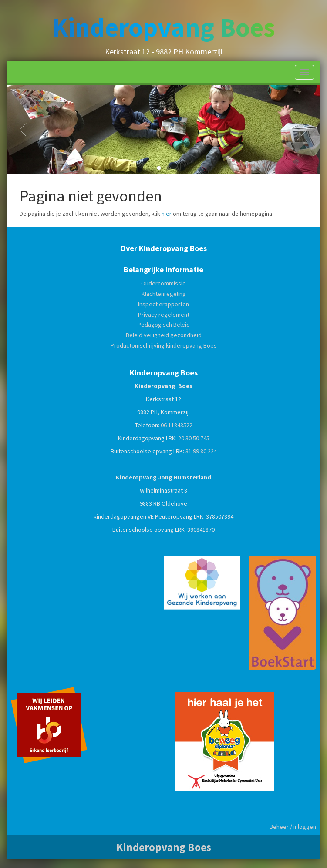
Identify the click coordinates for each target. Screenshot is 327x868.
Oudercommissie (163, 283)
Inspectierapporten (163, 304)
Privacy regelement (164, 315)
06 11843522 (177, 425)
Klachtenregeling (164, 294)
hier (167, 214)
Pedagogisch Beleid (164, 325)
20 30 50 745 (194, 438)
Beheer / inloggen (293, 827)
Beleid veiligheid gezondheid (164, 335)
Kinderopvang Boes (163, 27)
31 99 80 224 (201, 451)
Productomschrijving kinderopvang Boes (164, 345)
